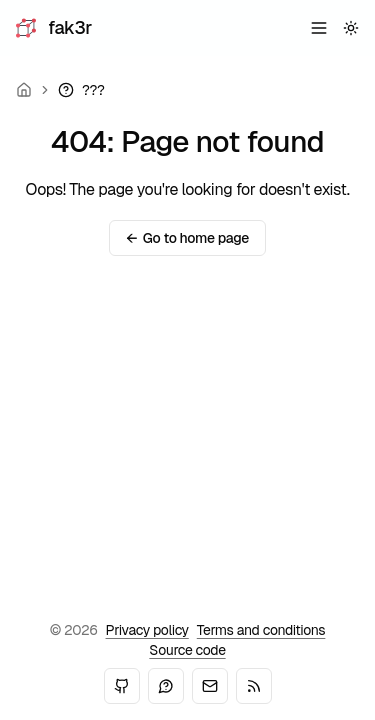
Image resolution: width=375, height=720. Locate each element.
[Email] (210, 686)
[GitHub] (122, 686)
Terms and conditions (261, 630)
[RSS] (254, 686)
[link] (81, 90)
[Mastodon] (166, 686)
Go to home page (187, 238)
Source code (187, 650)
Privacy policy (147, 630)
